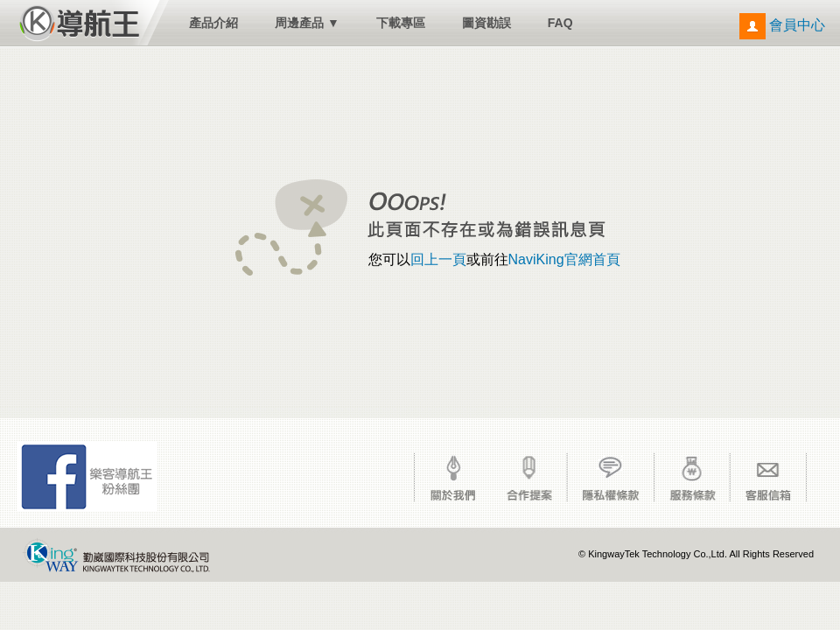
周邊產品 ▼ (307, 23)
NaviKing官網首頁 (564, 259)
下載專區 (401, 23)
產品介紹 (213, 23)
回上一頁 (438, 259)
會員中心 (782, 25)
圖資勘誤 (486, 23)
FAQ (560, 23)
